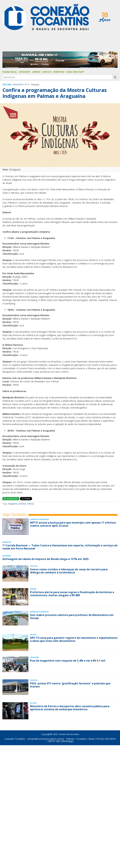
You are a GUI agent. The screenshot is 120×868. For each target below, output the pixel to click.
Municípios (59, 72)
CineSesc (22, 504)
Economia (7, 556)
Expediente (25, 72)
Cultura (7, 85)
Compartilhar (11, 499)
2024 (21, 85)
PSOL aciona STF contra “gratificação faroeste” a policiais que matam (70, 685)
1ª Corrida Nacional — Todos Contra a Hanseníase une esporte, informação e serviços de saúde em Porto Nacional (60, 547)
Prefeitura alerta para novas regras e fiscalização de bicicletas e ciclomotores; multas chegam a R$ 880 (72, 594)
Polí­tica (34, 566)
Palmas (31, 504)
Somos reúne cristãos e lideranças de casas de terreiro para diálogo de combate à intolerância (69, 571)
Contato (47, 72)
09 (14, 85)
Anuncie (36, 72)
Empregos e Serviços (39, 612)
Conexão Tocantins (15, 739)
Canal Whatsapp (75, 72)
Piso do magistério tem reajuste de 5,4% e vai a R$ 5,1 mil (68, 661)
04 (17, 85)
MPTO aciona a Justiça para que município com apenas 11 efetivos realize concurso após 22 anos (73, 524)
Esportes (7, 542)
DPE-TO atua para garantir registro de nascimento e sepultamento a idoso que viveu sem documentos (74, 639)
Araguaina (12, 504)
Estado (33, 635)
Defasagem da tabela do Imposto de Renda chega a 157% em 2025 (45, 559)
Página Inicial (10, 72)
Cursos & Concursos (39, 519)
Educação (34, 657)
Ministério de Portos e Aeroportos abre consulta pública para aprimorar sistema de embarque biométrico (70, 708)
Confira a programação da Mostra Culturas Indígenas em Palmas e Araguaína (55, 93)
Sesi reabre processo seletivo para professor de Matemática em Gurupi (72, 616)
